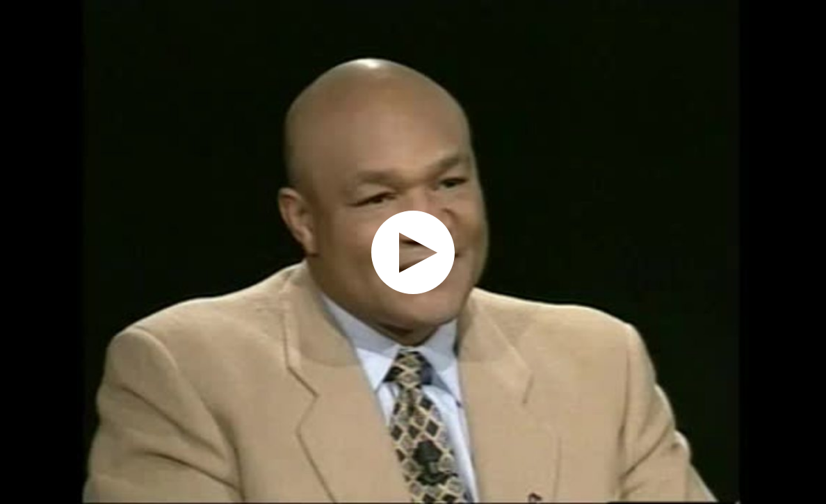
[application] (413, 252)
